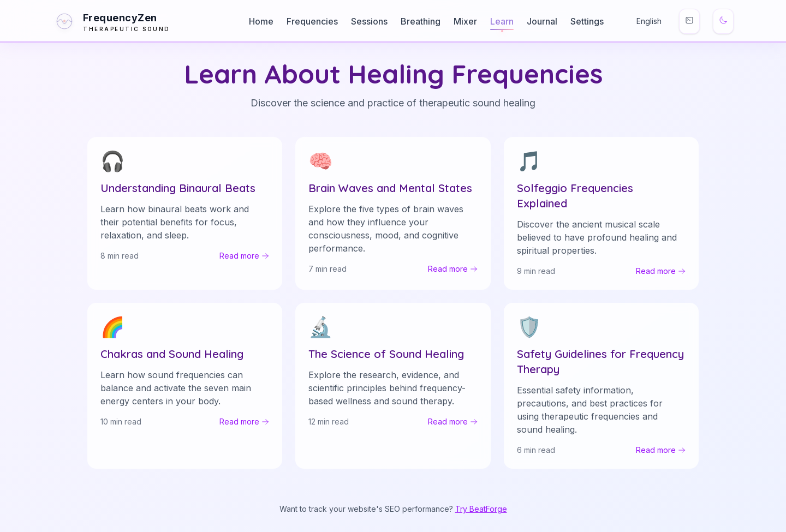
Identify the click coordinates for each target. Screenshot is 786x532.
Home (261, 21)
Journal (542, 21)
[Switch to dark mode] (723, 21)
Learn (502, 21)
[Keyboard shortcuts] (689, 21)
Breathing (421, 21)
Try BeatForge (481, 509)
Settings (587, 21)
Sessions (369, 21)
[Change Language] (641, 21)
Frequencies (312, 21)
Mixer (465, 21)
